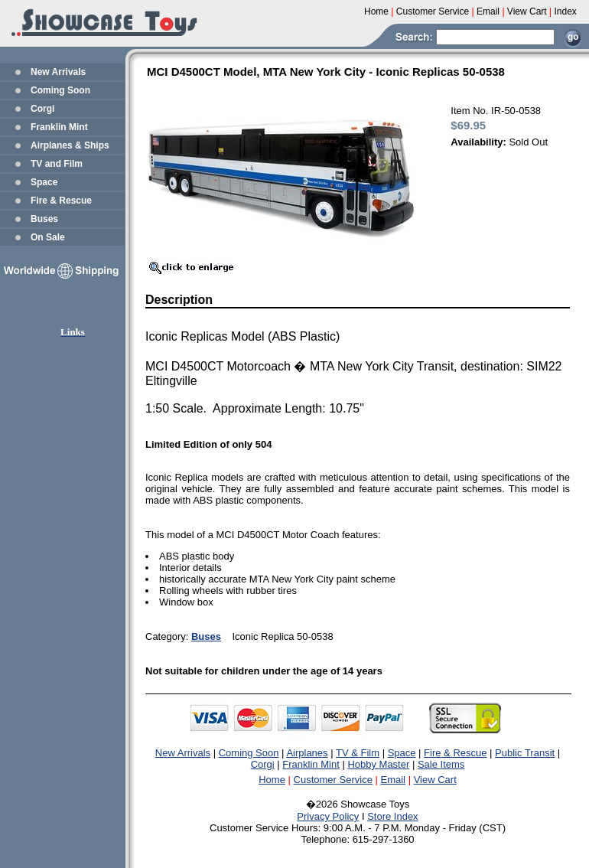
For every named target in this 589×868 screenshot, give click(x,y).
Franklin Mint (59, 127)
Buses (44, 219)
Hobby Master (378, 764)
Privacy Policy (328, 816)
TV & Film (358, 753)
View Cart (435, 780)
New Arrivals (58, 72)
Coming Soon (60, 90)
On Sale (48, 237)
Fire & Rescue (61, 201)
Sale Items (441, 764)
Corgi (42, 109)
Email (394, 780)
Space (44, 182)
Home (272, 780)
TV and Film (57, 164)
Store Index (393, 816)
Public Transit (525, 753)
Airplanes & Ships (70, 145)
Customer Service (333, 780)
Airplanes (307, 753)
